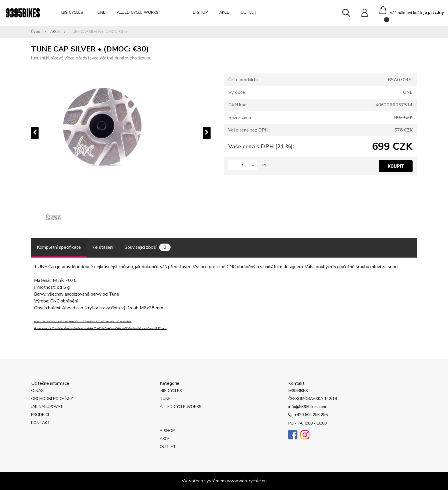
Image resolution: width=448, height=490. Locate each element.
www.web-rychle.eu (247, 481)
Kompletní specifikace (59, 247)
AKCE (224, 12)
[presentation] (35, 133)
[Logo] (23, 13)
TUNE (100, 12)
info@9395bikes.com (307, 407)
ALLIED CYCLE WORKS (138, 12)
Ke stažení (103, 247)
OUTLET (249, 12)
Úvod (36, 32)
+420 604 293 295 (308, 415)
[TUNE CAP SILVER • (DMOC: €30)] (121, 133)
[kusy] (243, 165)
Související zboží (148, 247)
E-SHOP (200, 12)
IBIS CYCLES (72, 12)
